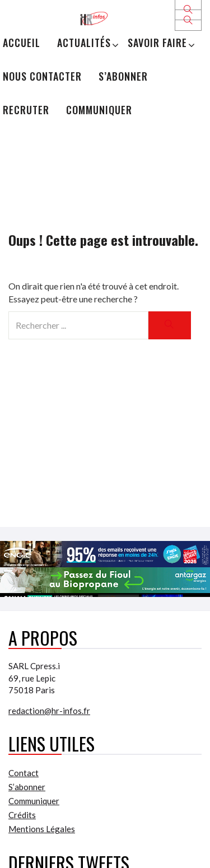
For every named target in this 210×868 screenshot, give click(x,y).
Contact (24, 773)
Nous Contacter (42, 76)
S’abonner (123, 76)
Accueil (22, 43)
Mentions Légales (42, 829)
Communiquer (99, 110)
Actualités (84, 43)
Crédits (22, 815)
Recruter (26, 110)
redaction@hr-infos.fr (49, 711)
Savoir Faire (157, 43)
